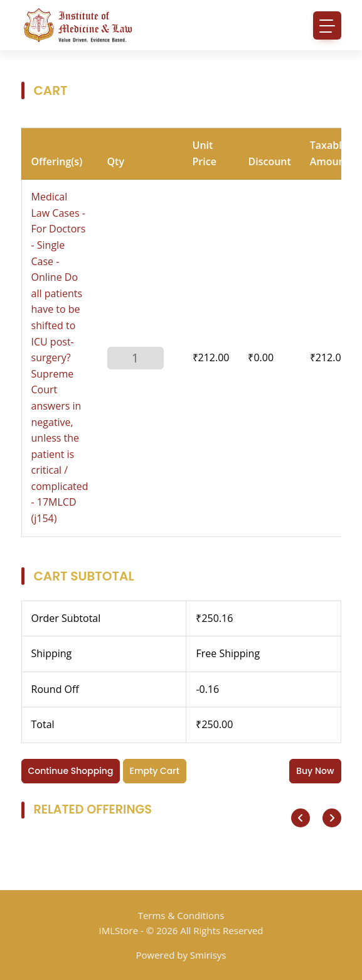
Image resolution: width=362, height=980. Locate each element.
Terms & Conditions (181, 915)
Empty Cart (155, 771)
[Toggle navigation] (327, 25)
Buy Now (315, 771)
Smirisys (208, 955)
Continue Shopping (71, 771)
